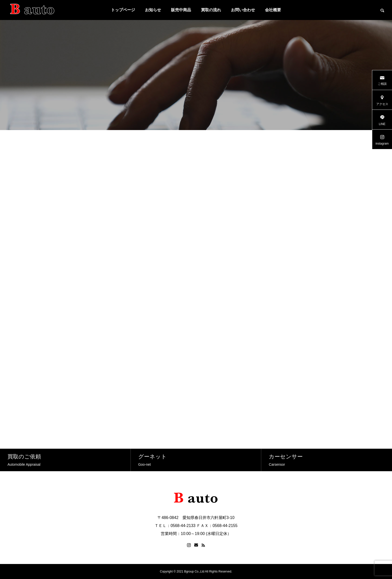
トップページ (123, 10)
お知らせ (153, 10)
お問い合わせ (243, 10)
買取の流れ (211, 10)
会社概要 (273, 10)
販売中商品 (181, 10)
